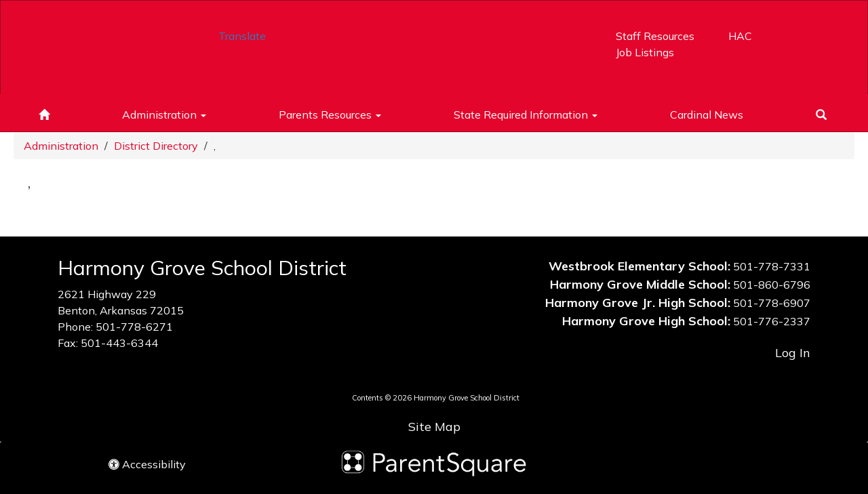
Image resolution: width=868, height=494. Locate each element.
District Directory (156, 146)
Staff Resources (655, 36)
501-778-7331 (772, 266)
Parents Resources (330, 115)
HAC (740, 36)
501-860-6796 (772, 285)
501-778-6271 (134, 327)
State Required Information (526, 115)
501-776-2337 (772, 321)
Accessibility (147, 464)
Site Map (434, 427)
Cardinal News (707, 115)
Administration (164, 115)
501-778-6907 (772, 303)
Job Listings (645, 52)
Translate (242, 36)
